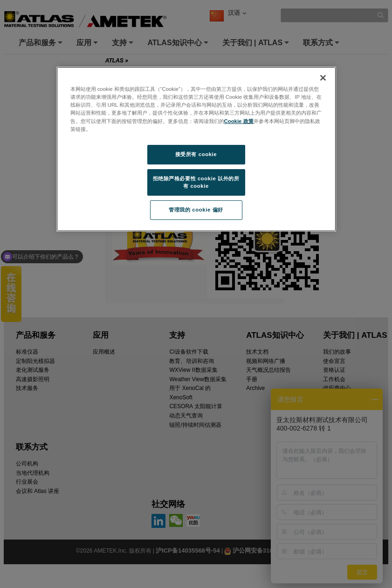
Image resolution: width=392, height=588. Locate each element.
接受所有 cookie (196, 154)
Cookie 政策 (239, 121)
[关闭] (323, 78)
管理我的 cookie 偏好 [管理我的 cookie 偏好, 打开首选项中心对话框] (196, 210)
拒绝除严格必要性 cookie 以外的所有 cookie (196, 182)
